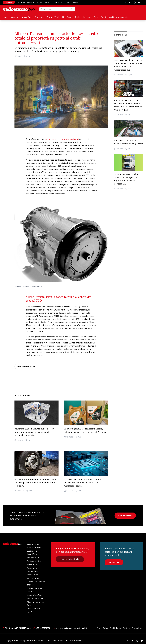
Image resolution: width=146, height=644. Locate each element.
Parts (96, 17)
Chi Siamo (21, 2)
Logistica (87, 17)
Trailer (78, 17)
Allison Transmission (26, 366)
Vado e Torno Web (35, 547)
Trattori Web (33, 575)
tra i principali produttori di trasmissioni (62, 139)
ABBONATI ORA (125, 515)
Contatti (68, 2)
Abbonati (9, 2)
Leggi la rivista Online (70, 559)
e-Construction (33, 578)
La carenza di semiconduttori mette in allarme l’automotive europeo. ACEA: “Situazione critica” (83, 483)
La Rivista (48, 2)
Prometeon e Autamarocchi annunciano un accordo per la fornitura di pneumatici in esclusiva (36, 483)
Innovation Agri (34, 609)
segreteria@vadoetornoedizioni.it (70, 628)
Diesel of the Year (35, 595)
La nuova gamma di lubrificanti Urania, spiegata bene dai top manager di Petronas (85, 430)
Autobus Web (33, 558)
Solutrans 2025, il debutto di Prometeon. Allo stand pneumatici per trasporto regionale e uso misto (35, 432)
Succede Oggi (26, 17)
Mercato (14, 17)
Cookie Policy (115, 628)
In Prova (48, 17)
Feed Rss (75, 2)
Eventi (104, 17)
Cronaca (38, 17)
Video (130, 115)
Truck (57, 17)
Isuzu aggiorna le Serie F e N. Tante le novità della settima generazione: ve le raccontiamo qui (128, 65)
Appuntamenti (58, 2)
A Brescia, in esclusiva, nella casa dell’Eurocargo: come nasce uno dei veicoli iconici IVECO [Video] (128, 105)
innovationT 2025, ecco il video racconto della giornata (128, 142)
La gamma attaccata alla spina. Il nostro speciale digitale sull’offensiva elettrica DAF (126, 179)
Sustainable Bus (34, 561)
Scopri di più (114, 562)
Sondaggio (40, 2)
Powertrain (32, 565)
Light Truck (67, 17)
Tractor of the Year (35, 598)
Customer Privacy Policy (133, 628)
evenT (30, 612)
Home (5, 17)
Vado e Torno (33, 544)
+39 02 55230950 (42, 628)
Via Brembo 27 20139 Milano (17, 628)
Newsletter (30, 2)
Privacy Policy (102, 628)
